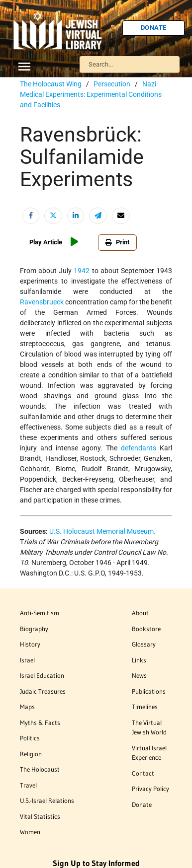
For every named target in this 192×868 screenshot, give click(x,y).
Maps (27, 707)
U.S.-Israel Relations (47, 800)
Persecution (112, 84)
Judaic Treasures (43, 691)
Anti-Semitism (40, 613)
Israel (27, 660)
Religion (31, 754)
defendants (139, 448)
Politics (30, 738)
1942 (82, 271)
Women (30, 832)
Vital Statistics (40, 816)
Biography (34, 629)
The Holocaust (40, 769)
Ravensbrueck (42, 302)
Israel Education (42, 675)
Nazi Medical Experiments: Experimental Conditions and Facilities (91, 94)
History (30, 644)
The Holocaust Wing (51, 84)
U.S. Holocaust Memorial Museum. (102, 531)
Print (117, 242)
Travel (28, 785)
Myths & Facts (40, 723)
